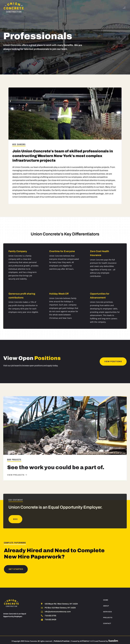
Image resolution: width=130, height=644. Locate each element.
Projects (108, 618)
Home (106, 600)
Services (108, 612)
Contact (107, 623)
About (106, 606)
